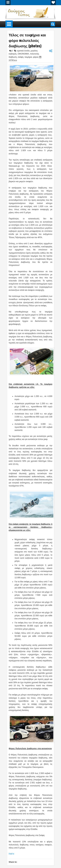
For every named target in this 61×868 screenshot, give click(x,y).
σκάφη (21, 57)
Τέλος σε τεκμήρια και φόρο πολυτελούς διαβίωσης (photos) (27, 40)
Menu (8, 3)
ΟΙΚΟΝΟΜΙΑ (23, 54)
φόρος (36, 57)
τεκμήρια (28, 57)
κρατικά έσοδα (23, 51)
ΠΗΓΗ (11, 854)
